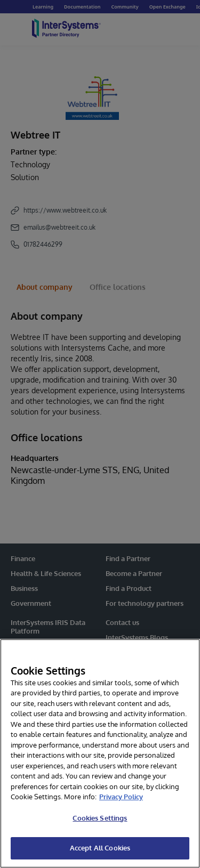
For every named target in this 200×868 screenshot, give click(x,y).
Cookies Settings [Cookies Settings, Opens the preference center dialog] (100, 818)
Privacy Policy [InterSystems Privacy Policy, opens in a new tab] (121, 797)
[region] (100, 753)
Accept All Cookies (100, 848)
